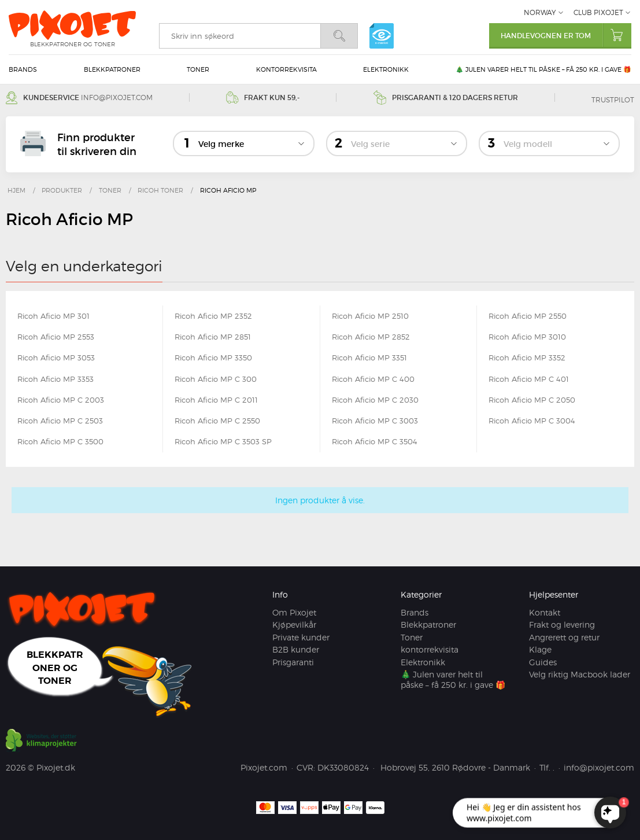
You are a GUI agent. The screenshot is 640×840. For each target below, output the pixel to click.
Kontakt (545, 612)
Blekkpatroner (112, 69)
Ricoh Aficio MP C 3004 (532, 421)
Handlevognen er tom (566, 35)
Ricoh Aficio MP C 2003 (61, 400)
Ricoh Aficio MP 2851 (213, 337)
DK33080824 (343, 767)
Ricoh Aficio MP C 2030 (375, 400)
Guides (543, 662)
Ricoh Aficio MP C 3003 (375, 421)
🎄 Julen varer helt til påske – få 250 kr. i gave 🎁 (543, 69)
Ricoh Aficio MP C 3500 (60, 441)
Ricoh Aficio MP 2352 (213, 316)
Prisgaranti (293, 662)
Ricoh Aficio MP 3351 (369, 358)
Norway (540, 12)
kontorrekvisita (286, 69)
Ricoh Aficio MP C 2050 (532, 400)
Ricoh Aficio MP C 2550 (217, 421)
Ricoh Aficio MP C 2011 (216, 400)
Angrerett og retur (564, 637)
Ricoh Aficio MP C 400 (373, 379)
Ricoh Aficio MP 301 (53, 316)
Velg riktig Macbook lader (580, 674)
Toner (198, 69)
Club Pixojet (598, 12)
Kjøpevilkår (294, 625)
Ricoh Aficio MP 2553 (56, 337)
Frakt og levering (562, 625)
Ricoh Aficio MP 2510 (370, 316)
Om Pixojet (294, 612)
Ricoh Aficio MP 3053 (56, 358)
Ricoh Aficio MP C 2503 (60, 421)
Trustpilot (613, 100)
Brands (23, 69)
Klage (540, 649)
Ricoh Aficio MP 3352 (527, 358)
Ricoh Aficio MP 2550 (528, 316)
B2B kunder (296, 649)
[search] (240, 36)
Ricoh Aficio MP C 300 (216, 379)
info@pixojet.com (117, 97)
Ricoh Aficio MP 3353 (56, 379)
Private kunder (301, 637)
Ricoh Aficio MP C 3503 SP (223, 441)
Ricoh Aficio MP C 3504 (375, 441)
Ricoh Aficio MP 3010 (527, 337)
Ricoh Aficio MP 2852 (371, 337)
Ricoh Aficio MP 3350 (213, 358)
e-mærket (382, 36)
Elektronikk (386, 69)
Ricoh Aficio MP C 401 (529, 379)
